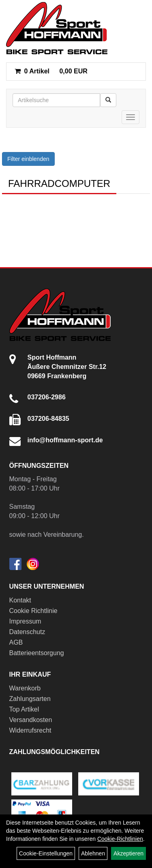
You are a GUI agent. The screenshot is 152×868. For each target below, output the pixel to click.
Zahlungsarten (30, 699)
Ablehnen (93, 853)
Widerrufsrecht (30, 730)
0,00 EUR (51, 71)
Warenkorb (25, 688)
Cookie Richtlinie (33, 611)
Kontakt (20, 600)
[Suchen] (108, 100)
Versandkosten (31, 720)
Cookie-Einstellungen (46, 853)
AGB (16, 642)
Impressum (25, 621)
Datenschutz (27, 632)
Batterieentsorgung (37, 653)
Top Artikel (24, 709)
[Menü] (131, 117)
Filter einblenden (28, 159)
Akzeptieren (128, 853)
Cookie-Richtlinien (120, 839)
